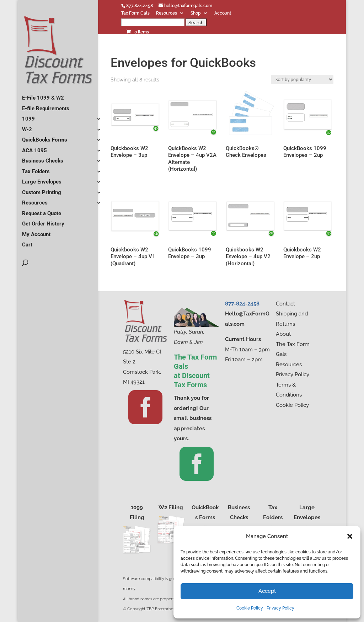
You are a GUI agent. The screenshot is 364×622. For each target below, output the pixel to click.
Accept (267, 591)
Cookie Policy (250, 608)
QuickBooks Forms (45, 137)
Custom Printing (42, 190)
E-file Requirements (46, 106)
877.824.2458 (140, 6)
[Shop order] (302, 79)
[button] (350, 536)
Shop (196, 13)
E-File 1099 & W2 (43, 95)
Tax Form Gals (135, 13)
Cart (27, 242)
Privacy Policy (280, 608)
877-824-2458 (242, 304)
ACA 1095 (34, 148)
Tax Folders (36, 169)
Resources (167, 13)
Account (223, 13)
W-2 (27, 127)
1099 (28, 116)
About (283, 334)
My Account (36, 232)
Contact (285, 304)
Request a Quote (42, 211)
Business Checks (43, 158)
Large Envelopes (42, 179)
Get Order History (43, 221)
